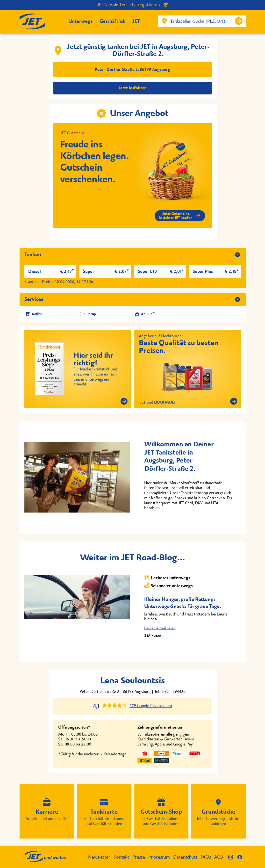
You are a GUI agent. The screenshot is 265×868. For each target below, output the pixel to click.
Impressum (159, 857)
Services (34, 299)
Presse (139, 857)
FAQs (206, 857)
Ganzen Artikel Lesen (160, 628)
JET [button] (136, 21)
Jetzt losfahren (133, 88)
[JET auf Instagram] (233, 857)
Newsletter (99, 857)
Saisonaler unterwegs (168, 586)
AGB (219, 857)
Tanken (33, 254)
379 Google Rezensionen (151, 706)
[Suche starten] (239, 21)
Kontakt (121, 857)
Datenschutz (185, 857)
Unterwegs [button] (80, 21)
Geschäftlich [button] (112, 21)
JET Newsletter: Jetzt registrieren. (132, 5)
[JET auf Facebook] (242, 857)
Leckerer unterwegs (167, 578)
